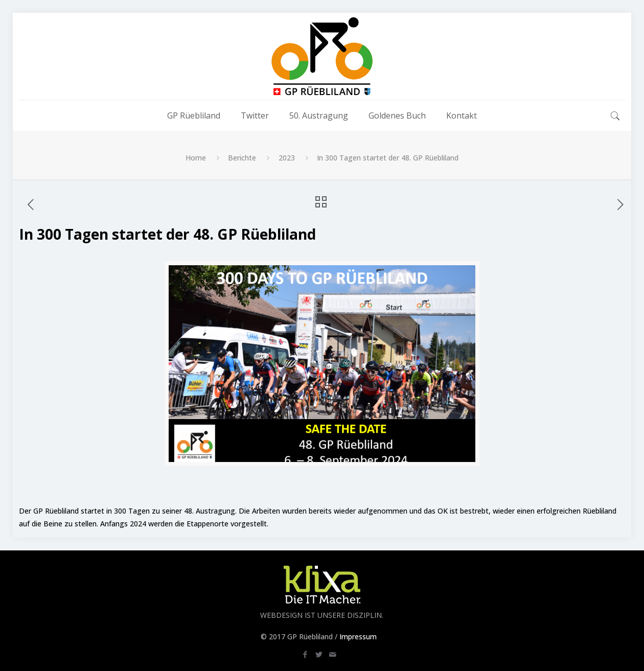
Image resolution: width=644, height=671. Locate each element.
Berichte (242, 158)
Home (196, 158)
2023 (287, 158)
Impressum (358, 637)
